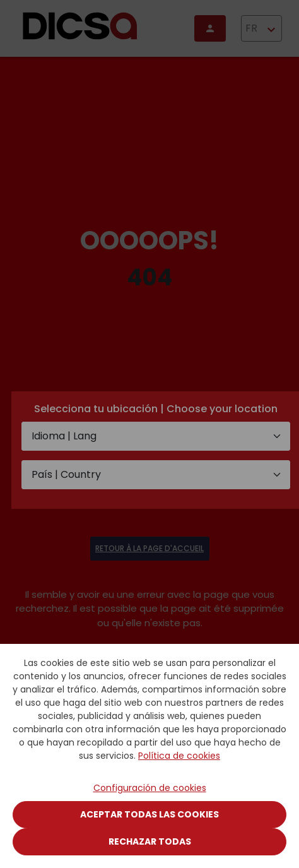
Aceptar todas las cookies (149, 814)
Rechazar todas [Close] (150, 841)
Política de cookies (179, 756)
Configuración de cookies (150, 788)
